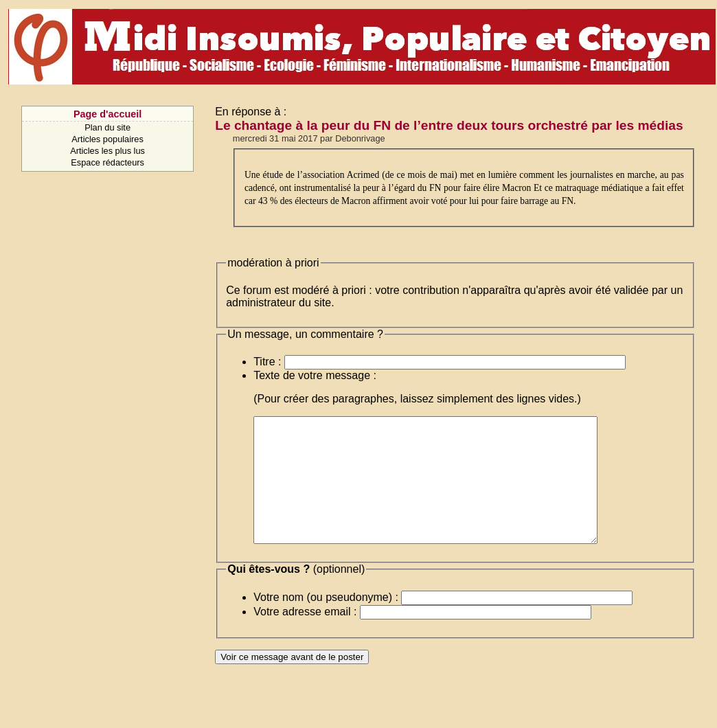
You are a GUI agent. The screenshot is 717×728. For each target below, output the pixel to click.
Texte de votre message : (315, 375)
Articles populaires (107, 139)
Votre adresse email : (305, 636)
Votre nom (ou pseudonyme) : (326, 622)
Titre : (267, 362)
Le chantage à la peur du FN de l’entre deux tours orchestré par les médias (449, 125)
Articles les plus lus (107, 151)
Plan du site (107, 127)
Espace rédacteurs (107, 162)
